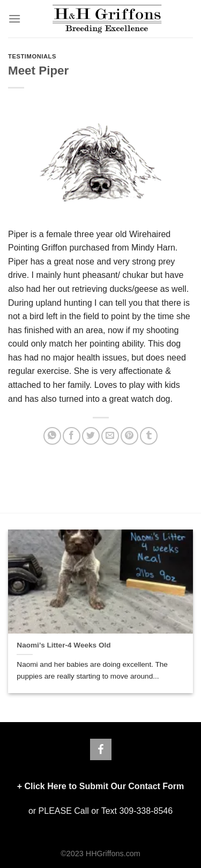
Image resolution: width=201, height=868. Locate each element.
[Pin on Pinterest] (129, 436)
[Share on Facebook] (72, 436)
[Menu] (14, 19)
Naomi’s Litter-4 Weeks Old (64, 645)
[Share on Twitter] (91, 436)
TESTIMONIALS (32, 56)
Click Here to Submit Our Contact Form (104, 786)
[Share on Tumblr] (149, 436)
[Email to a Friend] (110, 436)
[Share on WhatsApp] (52, 436)
